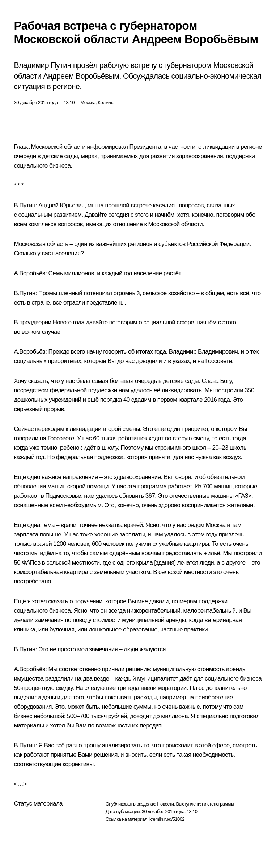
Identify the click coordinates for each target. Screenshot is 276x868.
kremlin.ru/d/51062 (167, 819)
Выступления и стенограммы (205, 804)
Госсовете (219, 361)
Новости (165, 804)
